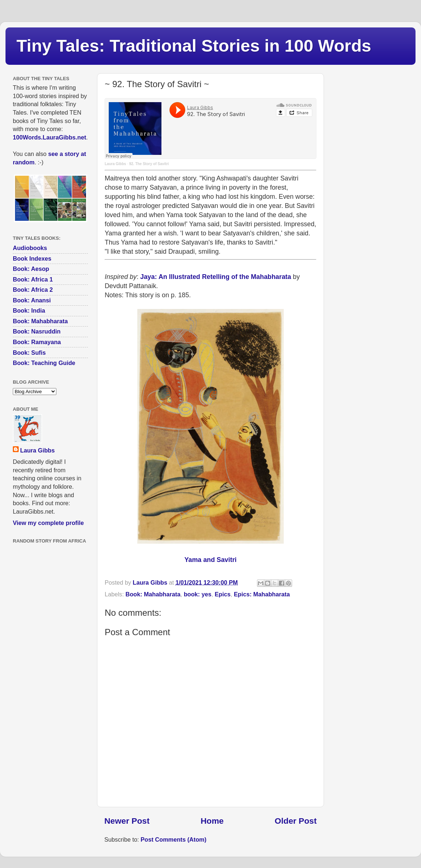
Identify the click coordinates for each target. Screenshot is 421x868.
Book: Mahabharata (153, 594)
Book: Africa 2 (33, 290)
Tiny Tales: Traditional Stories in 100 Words (194, 46)
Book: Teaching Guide (44, 363)
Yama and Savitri (211, 560)
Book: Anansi (32, 300)
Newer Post (127, 821)
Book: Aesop (31, 269)
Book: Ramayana (37, 342)
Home (212, 821)
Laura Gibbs (115, 164)
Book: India (29, 310)
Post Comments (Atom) (174, 839)
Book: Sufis (29, 353)
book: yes (198, 594)
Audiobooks (30, 248)
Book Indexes (32, 258)
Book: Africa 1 (33, 279)
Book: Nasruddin (37, 331)
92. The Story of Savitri (149, 164)
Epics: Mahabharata (262, 594)
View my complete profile (48, 523)
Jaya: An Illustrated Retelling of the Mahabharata (216, 277)
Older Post (296, 821)
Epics (223, 594)
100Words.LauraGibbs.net (49, 137)
